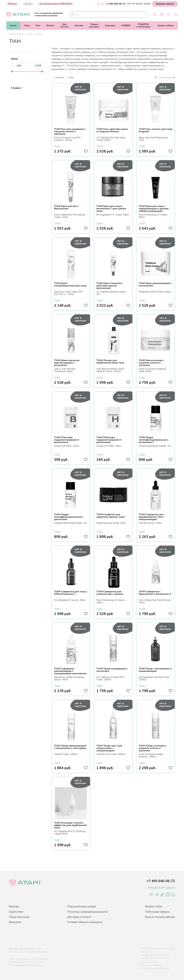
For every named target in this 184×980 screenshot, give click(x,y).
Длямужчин (65, 25)
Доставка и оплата (79, 917)
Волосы (50, 25)
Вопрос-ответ (154, 906)
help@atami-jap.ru (162, 888)
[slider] (12, 71)
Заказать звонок (165, 4)
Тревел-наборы (166, 25)
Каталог (30, 34)
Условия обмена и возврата (85, 922)
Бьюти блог (16, 912)
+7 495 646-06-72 (113, 4)
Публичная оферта (157, 912)
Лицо (27, 25)
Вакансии (15, 922)
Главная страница (16, 34)
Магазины (12, 4)
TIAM (57, 146)
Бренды (28, 4)
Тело (38, 25)
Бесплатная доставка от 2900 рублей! (56, 4)
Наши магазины (19, 917)
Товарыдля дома (94, 25)
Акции (13, 25)
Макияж (79, 25)
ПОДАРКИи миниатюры (143, 25)
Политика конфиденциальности (87, 912)
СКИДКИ (126, 25)
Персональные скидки (81, 906)
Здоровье (110, 25)
